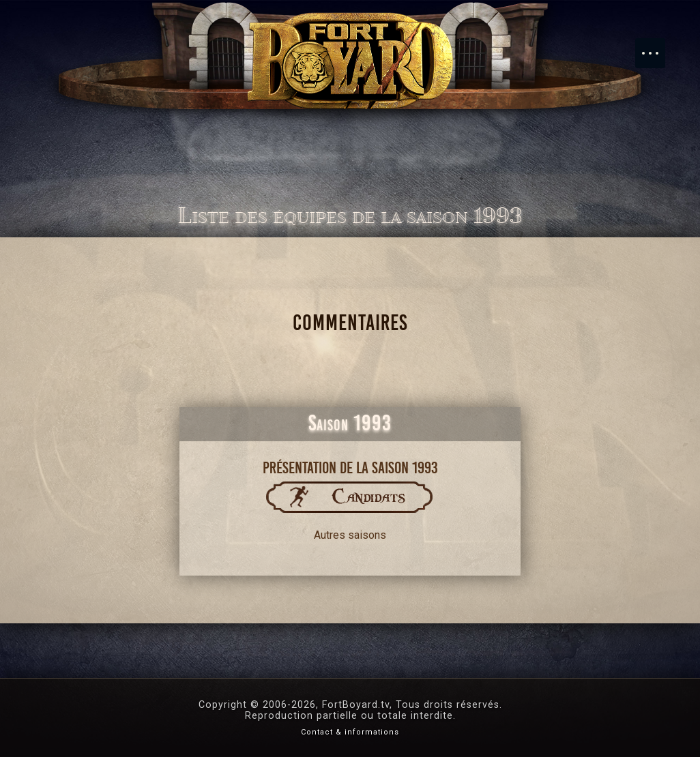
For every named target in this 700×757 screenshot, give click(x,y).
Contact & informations (350, 732)
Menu (657, 46)
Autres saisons (350, 535)
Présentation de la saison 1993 (350, 468)
